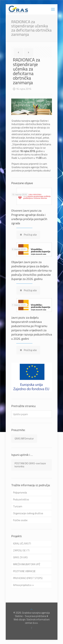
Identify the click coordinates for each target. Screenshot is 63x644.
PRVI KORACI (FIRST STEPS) (28, 578)
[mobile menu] (53, 9)
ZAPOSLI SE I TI (21, 550)
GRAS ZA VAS (20, 557)
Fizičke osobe (20, 520)
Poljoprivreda (20, 493)
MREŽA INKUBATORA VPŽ (27, 564)
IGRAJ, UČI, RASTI (22, 544)
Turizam (18, 506)
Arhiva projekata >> (24, 585)
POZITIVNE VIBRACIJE (24, 571)
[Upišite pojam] (32, 414)
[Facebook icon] (32, 628)
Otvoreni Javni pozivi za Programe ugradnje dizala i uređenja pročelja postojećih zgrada (29, 217)
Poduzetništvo (21, 499)
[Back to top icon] (32, 609)
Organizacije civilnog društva (28, 513)
